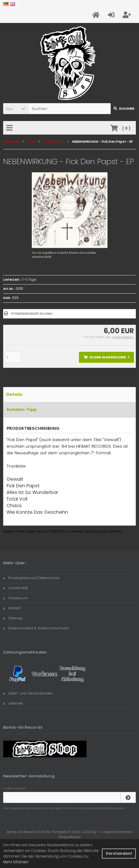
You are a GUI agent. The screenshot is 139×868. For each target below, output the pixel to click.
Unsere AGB (15, 588)
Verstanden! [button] (119, 853)
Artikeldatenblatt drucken (32, 314)
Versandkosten (123, 337)
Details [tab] (14, 394)
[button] (16, 109)
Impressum (16, 598)
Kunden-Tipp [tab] (22, 409)
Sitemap (13, 618)
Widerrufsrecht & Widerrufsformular (36, 628)
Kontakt (12, 608)
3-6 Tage (29, 280)
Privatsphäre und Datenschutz (31, 578)
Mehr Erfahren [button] (16, 862)
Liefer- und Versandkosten (28, 693)
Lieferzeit (13, 703)
